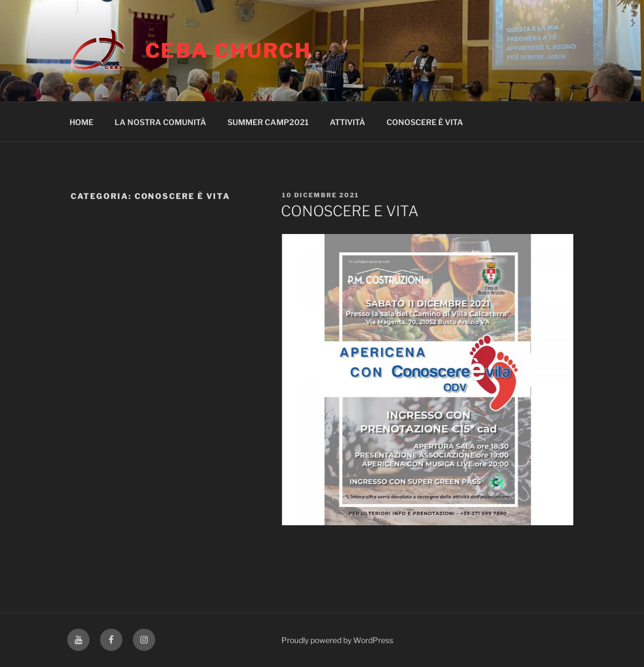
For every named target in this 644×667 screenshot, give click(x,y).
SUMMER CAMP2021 (268, 122)
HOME (81, 122)
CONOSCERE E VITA (350, 211)
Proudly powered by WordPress (337, 640)
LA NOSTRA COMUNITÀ (160, 122)
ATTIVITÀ (348, 122)
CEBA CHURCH (229, 51)
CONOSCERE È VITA (425, 122)
